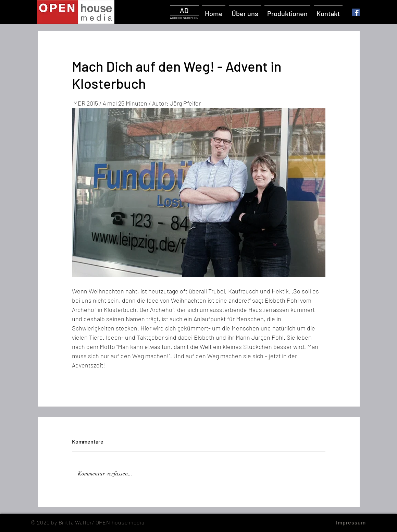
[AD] (184, 10)
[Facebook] (356, 12)
